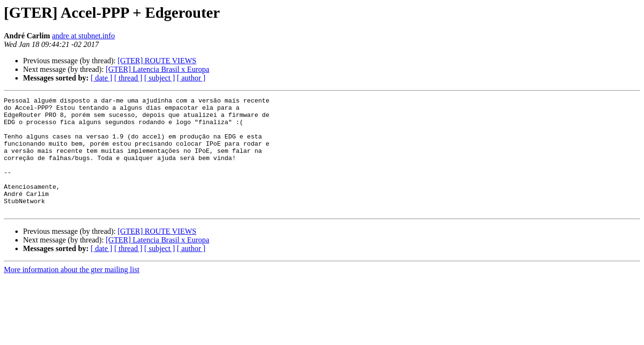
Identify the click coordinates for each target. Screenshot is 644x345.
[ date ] (101, 78)
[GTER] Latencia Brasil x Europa (157, 69)
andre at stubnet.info (83, 36)
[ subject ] (160, 78)
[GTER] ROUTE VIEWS (157, 61)
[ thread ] (128, 78)
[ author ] (191, 78)
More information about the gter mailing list (72, 293)
